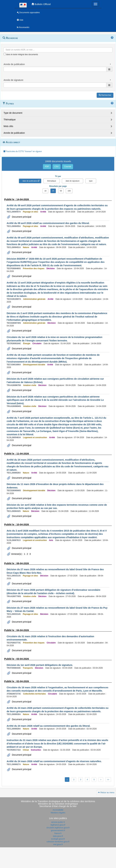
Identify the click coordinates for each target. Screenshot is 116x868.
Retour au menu (106, 793)
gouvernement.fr (58, 830)
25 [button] (53, 191)
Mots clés (8, 126)
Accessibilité (58, 810)
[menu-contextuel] (5, 54)
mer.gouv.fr (58, 844)
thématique (52, 181)
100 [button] (69, 191)
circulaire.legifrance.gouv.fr (58, 828)
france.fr (58, 833)
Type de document (13, 113)
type (91, 181)
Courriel (68, 167)
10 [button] (45, 191)
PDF (47, 167)
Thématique (10, 120)
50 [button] (61, 191)
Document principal (21, 217)
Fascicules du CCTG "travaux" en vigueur (23, 151)
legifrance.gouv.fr (58, 825)
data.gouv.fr (58, 836)
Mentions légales (58, 813)
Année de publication (14, 133)
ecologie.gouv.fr (58, 839)
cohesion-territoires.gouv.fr (58, 842)
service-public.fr (58, 822)
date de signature (73, 181)
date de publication (30, 181)
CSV (57, 167)
